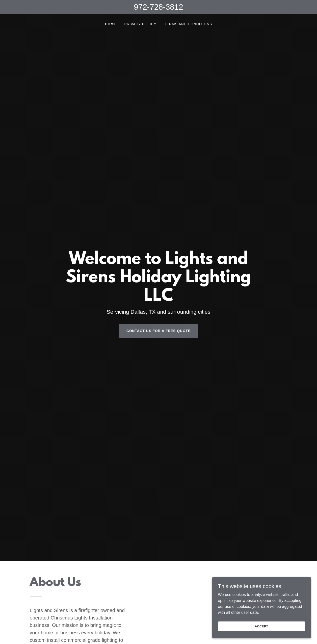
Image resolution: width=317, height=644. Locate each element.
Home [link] (111, 24)
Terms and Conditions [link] (188, 24)
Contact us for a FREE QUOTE (159, 331)
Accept (262, 626)
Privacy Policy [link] (140, 24)
